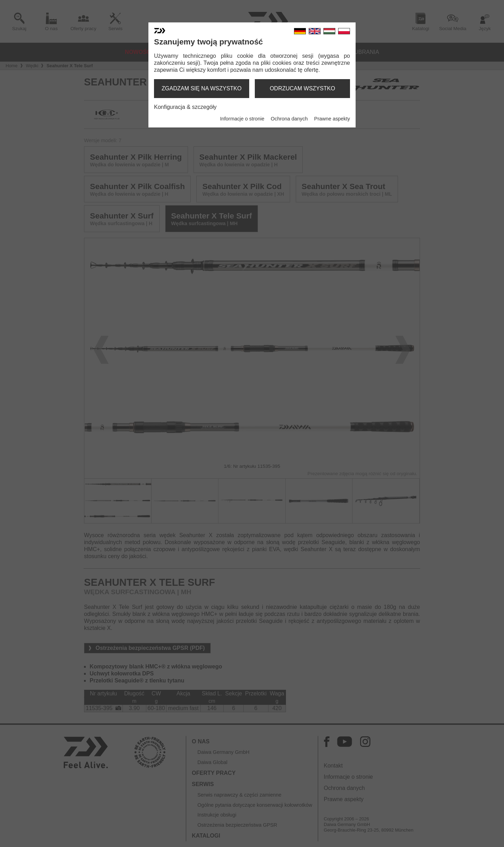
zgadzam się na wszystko (202, 88)
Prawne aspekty (332, 119)
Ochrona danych (289, 119)
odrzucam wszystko (303, 88)
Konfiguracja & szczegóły (185, 107)
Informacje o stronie (242, 119)
